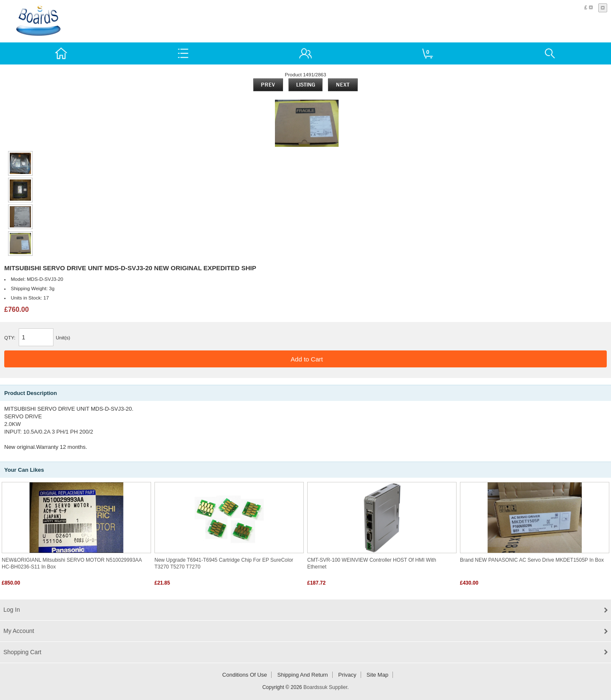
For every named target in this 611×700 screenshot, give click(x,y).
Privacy (347, 675)
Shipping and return (303, 675)
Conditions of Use (245, 675)
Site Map (377, 675)
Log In (12, 610)
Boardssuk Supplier (325, 687)
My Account (19, 631)
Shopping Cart (22, 652)
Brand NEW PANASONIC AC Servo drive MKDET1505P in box (532, 560)
